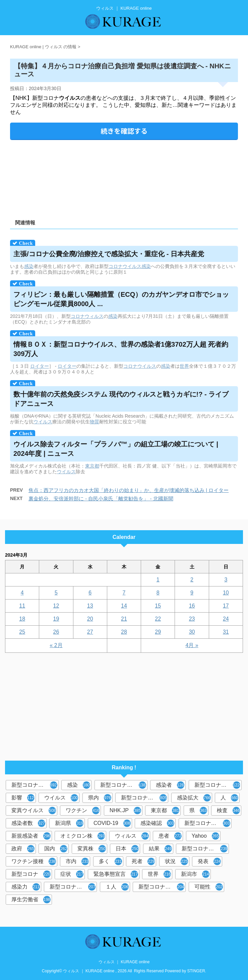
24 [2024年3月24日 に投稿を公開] (226, 619)
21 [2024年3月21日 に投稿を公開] (124, 619)
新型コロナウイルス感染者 (73, 887)
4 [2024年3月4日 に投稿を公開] (22, 593)
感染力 (26, 887)
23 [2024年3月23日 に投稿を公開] (192, 619)
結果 (160, 849)
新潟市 (195, 874)
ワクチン (83, 811)
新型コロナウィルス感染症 (208, 823)
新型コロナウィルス (124, 785)
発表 (209, 861)
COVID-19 (112, 823)
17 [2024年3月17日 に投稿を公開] (226, 606)
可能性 (209, 887)
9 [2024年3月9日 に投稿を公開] (192, 593)
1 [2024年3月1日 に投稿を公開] (158, 580)
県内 (100, 798)
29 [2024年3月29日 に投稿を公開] (158, 632)
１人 (117, 887)
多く (110, 861)
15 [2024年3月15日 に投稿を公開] (158, 606)
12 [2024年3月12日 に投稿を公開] (56, 606)
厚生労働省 (31, 900)
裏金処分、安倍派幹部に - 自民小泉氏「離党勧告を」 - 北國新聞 (101, 499)
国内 (56, 849)
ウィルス (132, 836)
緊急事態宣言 (116, 874)
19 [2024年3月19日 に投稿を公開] (56, 619)
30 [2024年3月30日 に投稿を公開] (192, 632)
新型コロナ (31, 874)
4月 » (192, 645)
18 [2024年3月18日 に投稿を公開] (22, 619)
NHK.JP (125, 811)
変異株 (92, 849)
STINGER (196, 971)
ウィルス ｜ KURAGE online (124, 962)
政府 (23, 849)
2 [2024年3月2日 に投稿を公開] (192, 580)
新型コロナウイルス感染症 (218, 785)
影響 (24, 798)
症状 (72, 874)
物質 (95, 422)
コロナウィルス (87, 316)
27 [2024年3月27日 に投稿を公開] (90, 632)
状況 (176, 861)
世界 (184, 366)
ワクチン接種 (34, 861)
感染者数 (28, 823)
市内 (77, 861)
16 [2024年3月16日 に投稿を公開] (192, 606)
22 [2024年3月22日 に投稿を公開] (158, 619)
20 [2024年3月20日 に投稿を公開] (90, 619)
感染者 (171, 785)
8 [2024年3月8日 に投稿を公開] (158, 593)
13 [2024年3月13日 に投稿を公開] (90, 606)
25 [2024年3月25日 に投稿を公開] (22, 632)
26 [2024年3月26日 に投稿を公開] (56, 632)
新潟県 (69, 823)
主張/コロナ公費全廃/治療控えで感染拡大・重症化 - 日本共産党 (109, 254)
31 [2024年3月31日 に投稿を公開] (226, 632)
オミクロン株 (83, 836)
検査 (228, 811)
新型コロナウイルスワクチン (205, 849)
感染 (29, 266)
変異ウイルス (34, 811)
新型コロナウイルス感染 (145, 798)
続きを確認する (124, 131)
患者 (170, 836)
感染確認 (157, 823)
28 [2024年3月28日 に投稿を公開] (124, 632)
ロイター (40, 366)
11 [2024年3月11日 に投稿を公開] (22, 606)
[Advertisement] (124, 177)
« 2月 (56, 645)
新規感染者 (31, 836)
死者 (143, 861)
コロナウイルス (125, 266)
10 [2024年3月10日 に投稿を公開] (226, 593)
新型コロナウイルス (35, 785)
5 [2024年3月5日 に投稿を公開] (56, 593)
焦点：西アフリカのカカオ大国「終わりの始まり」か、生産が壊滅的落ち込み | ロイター (129, 490)
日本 (127, 849)
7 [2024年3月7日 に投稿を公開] (124, 593)
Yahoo (205, 836)
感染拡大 (194, 798)
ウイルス (43, 422)
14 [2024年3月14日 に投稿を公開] (124, 606)
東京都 (92, 466)
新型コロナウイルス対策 (162, 887)
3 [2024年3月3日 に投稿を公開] (226, 580)
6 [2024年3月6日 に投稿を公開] (90, 593)
